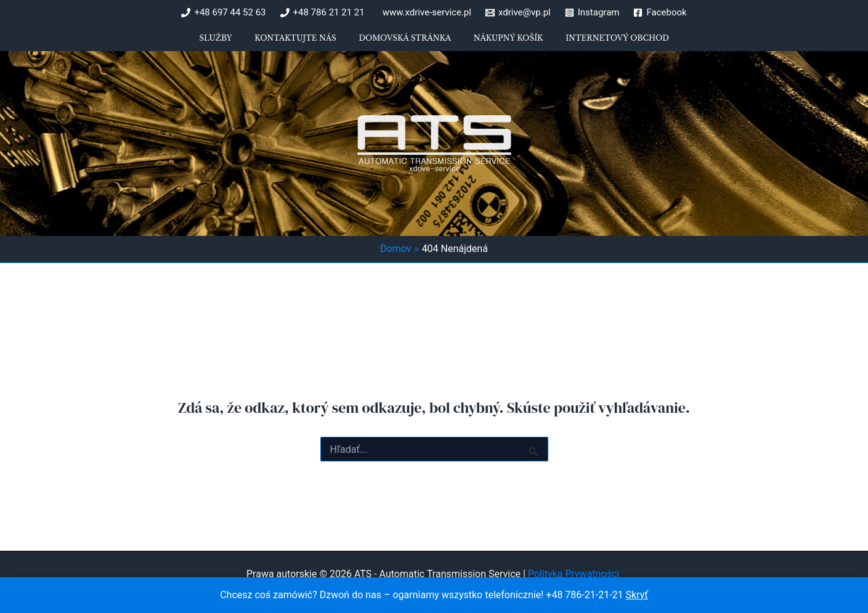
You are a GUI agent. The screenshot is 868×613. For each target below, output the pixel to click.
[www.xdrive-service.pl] (425, 13)
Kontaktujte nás (306, 43)
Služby (236, 43)
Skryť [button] (637, 595)
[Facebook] (660, 13)
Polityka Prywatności (575, 574)
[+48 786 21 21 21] (322, 13)
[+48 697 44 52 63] (223, 13)
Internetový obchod (597, 43)
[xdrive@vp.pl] (518, 13)
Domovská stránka (405, 43)
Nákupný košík (498, 43)
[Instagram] (592, 13)
